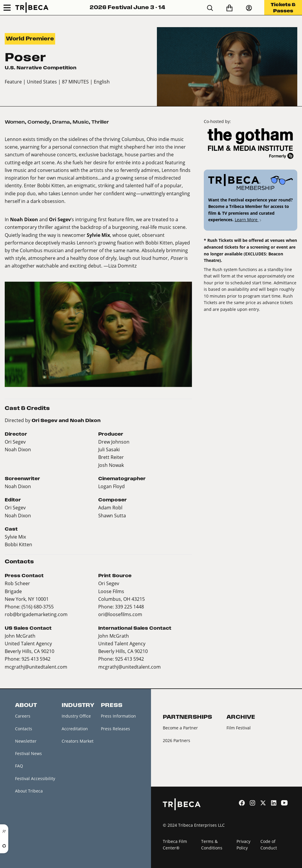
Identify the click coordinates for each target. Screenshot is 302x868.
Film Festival (239, 728)
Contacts (24, 729)
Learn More (248, 220)
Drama (61, 122)
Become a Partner (180, 728)
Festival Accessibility (35, 778)
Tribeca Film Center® (175, 845)
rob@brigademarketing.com (36, 614)
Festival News (28, 753)
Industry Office (76, 716)
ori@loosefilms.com (120, 614)
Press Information (118, 716)
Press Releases (115, 729)
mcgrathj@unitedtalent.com (36, 667)
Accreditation (75, 729)
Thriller (100, 122)
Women (15, 122)
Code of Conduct (269, 845)
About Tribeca (29, 791)
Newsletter (26, 741)
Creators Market (78, 741)
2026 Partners (177, 740)
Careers (23, 716)
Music (81, 122)
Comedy (38, 122)
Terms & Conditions (212, 845)
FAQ (19, 766)
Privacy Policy (243, 845)
